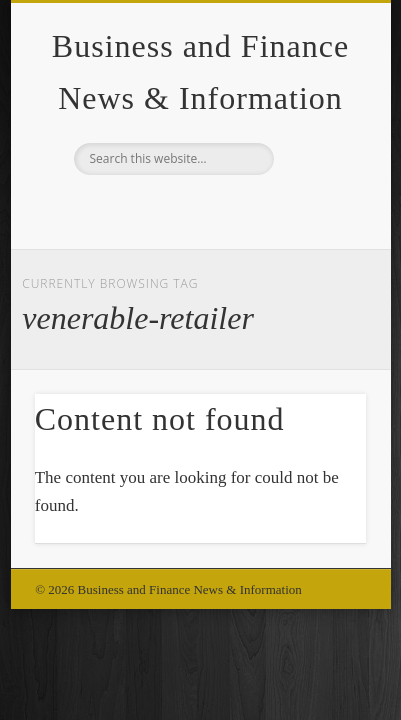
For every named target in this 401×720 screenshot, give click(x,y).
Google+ (198, 209)
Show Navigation (317, 179)
